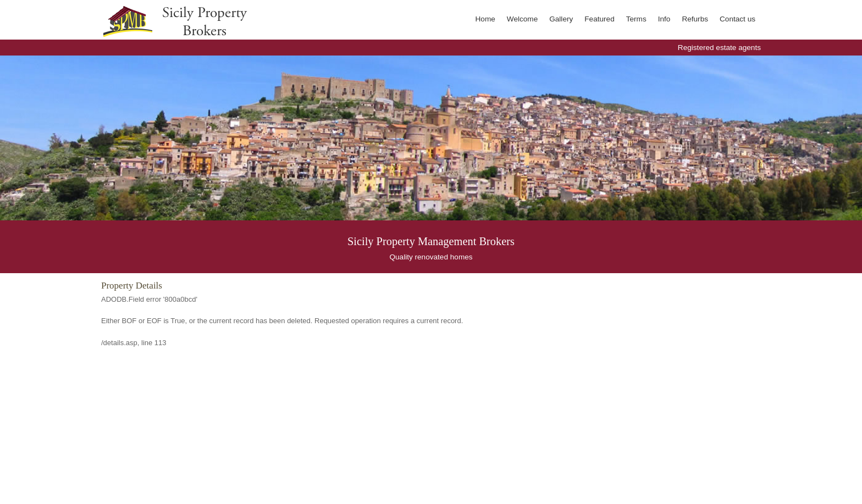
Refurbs (695, 19)
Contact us (737, 19)
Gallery (561, 19)
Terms (636, 19)
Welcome (522, 19)
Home (485, 19)
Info (664, 19)
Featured (599, 19)
